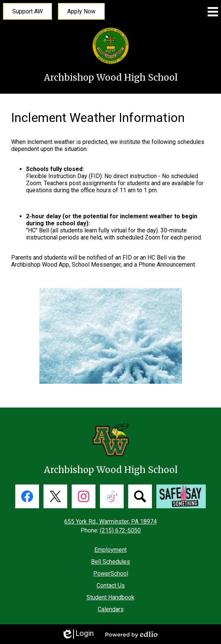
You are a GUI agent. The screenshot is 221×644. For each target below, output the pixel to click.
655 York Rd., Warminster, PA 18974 (110, 521)
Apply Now (81, 11)
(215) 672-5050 (120, 530)
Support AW (27, 11)
